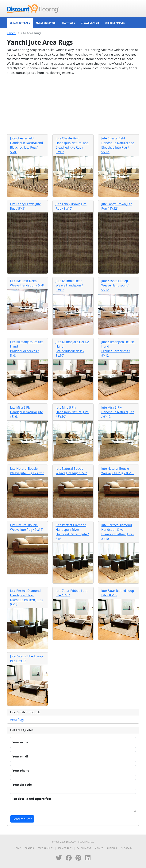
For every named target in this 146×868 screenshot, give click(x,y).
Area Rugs (17, 720)
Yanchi (12, 33)
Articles (112, 848)
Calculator (84, 848)
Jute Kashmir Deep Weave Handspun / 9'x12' (115, 285)
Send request (22, 819)
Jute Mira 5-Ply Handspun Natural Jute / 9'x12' (118, 412)
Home (17, 848)
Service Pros (65, 848)
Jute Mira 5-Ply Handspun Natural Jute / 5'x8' (27, 412)
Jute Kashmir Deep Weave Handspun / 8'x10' (69, 285)
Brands (29, 848)
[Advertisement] (73, 105)
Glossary (127, 848)
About (99, 848)
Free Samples (46, 848)
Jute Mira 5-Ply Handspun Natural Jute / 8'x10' (72, 412)
